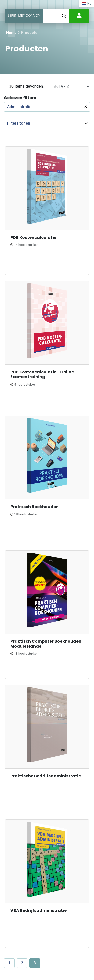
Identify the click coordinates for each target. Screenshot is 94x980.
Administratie (19, 107)
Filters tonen (19, 123)
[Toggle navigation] (49, 16)
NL (87, 3)
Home (11, 33)
